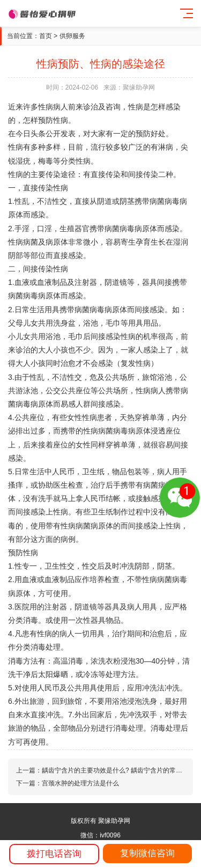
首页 (46, 36)
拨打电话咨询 (54, 854)
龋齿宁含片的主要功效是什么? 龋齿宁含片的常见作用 (118, 770)
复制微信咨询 (147, 853)
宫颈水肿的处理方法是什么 (80, 783)
